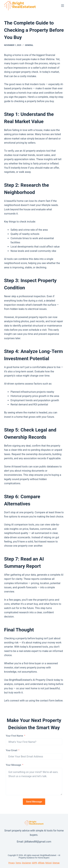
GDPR (34, 863)
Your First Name (14, 736)
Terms (18, 863)
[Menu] (63, 6)
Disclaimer (26, 863)
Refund (48, 863)
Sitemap (56, 863)
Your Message (13, 765)
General (29, 45)
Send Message (34, 802)
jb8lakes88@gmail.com (38, 842)
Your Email (11, 750)
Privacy (11, 863)
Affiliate (41, 863)
